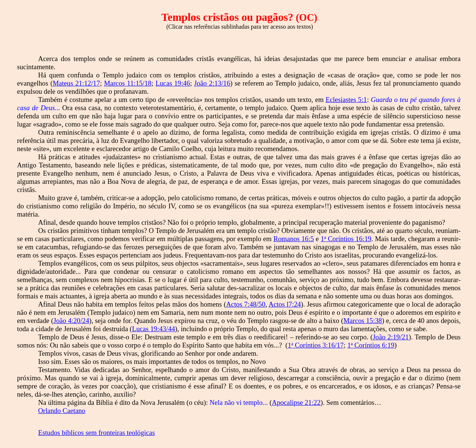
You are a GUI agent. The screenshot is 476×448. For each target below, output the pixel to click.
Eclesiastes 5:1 (346, 100)
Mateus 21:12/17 (76, 83)
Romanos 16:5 (294, 239)
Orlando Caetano (62, 411)
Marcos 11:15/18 (128, 83)
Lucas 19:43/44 (154, 329)
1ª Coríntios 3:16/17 (316, 345)
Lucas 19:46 (173, 83)
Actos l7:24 (285, 304)
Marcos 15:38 (363, 321)
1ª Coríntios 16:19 (346, 239)
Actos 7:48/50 (246, 304)
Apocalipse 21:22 (296, 402)
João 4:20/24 (71, 321)
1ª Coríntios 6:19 (371, 345)
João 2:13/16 (212, 83)
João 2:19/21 (391, 337)
